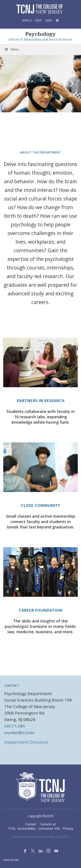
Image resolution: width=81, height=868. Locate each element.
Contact (31, 824)
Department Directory (26, 742)
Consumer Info (49, 828)
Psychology (40, 34)
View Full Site (11, 860)
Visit (39, 20)
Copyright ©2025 (41, 816)
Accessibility (27, 828)
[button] (57, 20)
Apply (27, 20)
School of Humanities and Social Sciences (40, 39)
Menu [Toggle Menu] (12, 49)
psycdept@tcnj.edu (19, 733)
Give (49, 20)
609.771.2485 (15, 726)
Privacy (68, 828)
